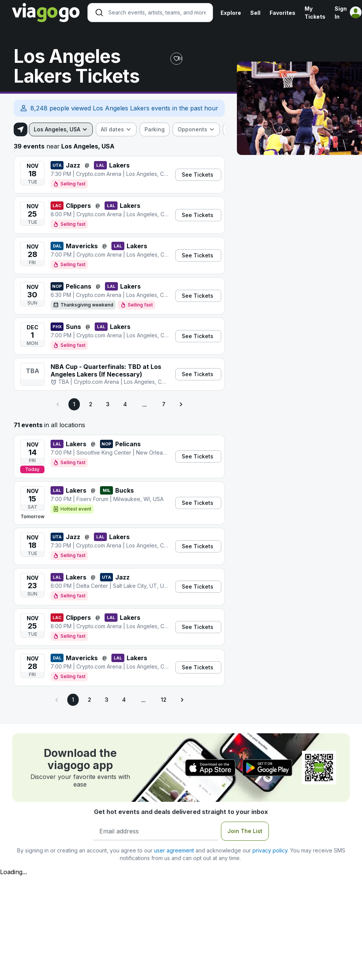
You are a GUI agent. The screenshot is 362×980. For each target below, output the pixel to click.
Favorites (283, 13)
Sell (255, 13)
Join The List (245, 831)
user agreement (174, 850)
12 (164, 700)
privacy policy (270, 850)
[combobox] (61, 129)
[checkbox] (155, 129)
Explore (231, 13)
